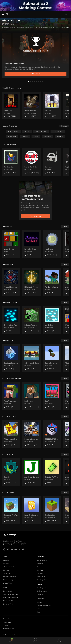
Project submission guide (11, 594)
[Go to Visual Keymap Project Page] (11, 244)
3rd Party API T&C (9, 604)
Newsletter (40, 570)
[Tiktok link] (8, 549)
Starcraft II (6, 573)
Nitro (38, 612)
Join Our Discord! (42, 560)
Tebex (38, 609)
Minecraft (6, 564)
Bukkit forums (41, 577)
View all (65, 226)
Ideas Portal (40, 564)
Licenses (6, 626)
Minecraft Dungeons (9, 580)
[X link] (19, 549)
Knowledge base (42, 588)
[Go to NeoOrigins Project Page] (52, 244)
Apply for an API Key (9, 601)
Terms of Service (8, 619)
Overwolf (40, 602)
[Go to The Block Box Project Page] (11, 162)
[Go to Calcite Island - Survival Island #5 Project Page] (32, 358)
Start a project (7, 591)
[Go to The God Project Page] (52, 106)
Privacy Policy (7, 622)
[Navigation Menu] (3, 14)
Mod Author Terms (8, 629)
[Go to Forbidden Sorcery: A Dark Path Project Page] (32, 244)
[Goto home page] (7, 14)
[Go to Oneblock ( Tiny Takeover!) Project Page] (11, 510)
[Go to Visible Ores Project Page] (52, 320)
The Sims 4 (6, 570)
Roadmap (40, 573)
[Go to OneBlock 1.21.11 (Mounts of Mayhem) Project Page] (52, 510)
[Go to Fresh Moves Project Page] (32, 396)
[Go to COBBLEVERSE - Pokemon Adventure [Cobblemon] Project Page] (52, 434)
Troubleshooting (42, 591)
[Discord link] (16, 549)
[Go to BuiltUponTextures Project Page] (32, 320)
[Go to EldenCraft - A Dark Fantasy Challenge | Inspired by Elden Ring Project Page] (32, 282)
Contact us (40, 594)
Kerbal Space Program (10, 577)
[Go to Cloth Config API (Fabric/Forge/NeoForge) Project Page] (52, 472)
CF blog (39, 567)
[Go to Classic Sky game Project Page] (52, 358)
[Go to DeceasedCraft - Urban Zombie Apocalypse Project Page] (32, 434)
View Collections (35, 216)
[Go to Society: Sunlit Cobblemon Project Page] (32, 162)
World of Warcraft (9, 567)
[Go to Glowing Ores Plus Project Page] (11, 320)
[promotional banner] (35, 6)
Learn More (36, 73)
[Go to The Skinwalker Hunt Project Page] (32, 106)
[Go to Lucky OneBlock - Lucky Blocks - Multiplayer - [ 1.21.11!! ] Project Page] (32, 510)
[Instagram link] (4, 549)
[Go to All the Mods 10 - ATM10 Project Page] (11, 434)
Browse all (64, 126)
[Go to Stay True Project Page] (52, 396)
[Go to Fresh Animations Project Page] (11, 396)
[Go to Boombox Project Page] (52, 162)
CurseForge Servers (43, 580)
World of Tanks (8, 583)
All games (6, 560)
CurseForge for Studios (44, 606)
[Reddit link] (23, 549)
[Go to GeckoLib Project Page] (11, 472)
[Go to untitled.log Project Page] (11, 106)
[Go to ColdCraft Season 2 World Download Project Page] (11, 358)
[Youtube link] (12, 549)
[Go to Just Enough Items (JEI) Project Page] (32, 472)
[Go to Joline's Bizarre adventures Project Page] (11, 282)
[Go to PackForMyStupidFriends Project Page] (52, 282)
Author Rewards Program (11, 598)
